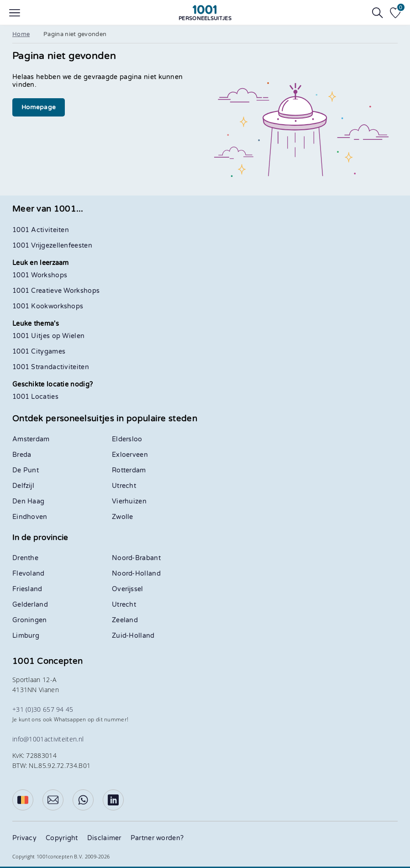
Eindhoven (30, 517)
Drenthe (25, 558)
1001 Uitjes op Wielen (48, 336)
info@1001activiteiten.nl (48, 739)
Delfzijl (23, 486)
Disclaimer (104, 838)
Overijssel (128, 589)
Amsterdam (31, 439)
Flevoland (29, 574)
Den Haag (28, 501)
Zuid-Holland (133, 636)
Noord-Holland (136, 574)
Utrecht (124, 486)
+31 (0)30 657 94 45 (43, 709)
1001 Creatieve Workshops (56, 291)
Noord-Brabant (136, 558)
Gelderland (30, 605)
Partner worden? (157, 838)
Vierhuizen (129, 501)
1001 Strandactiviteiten (51, 367)
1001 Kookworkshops (48, 306)
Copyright (62, 838)
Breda (22, 455)
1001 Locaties (35, 397)
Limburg (26, 636)
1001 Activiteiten (41, 230)
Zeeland (125, 620)
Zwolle (123, 517)
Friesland (27, 589)
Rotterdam (129, 470)
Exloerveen (130, 455)
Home (21, 34)
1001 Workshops (40, 275)
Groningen (30, 620)
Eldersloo (127, 439)
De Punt (26, 470)
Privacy (24, 838)
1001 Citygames (39, 352)
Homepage (39, 107)
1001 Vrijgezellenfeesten (52, 246)
